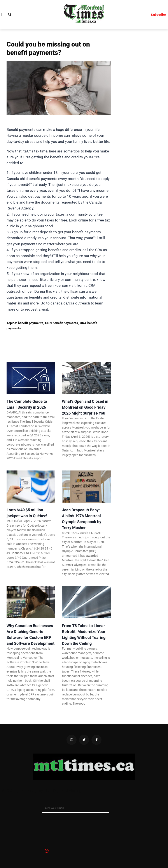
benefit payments (31, 323)
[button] (2, 15)
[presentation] (60, 828)
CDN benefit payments (62, 323)
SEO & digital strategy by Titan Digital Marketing (42, 791)
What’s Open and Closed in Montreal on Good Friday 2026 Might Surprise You (85, 407)
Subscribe (158, 15)
